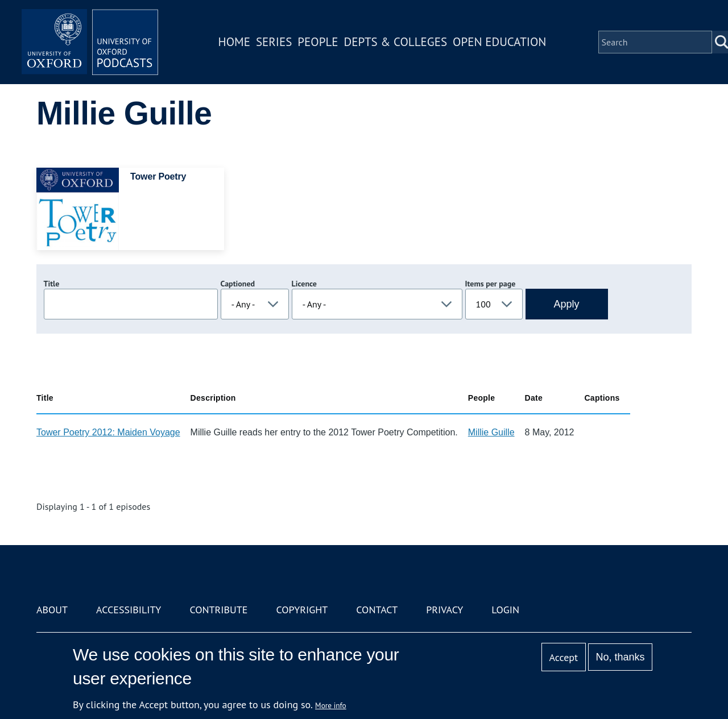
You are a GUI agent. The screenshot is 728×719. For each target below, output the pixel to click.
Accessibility (129, 610)
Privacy (444, 610)
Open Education (499, 42)
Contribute (218, 610)
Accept (563, 657)
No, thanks (620, 657)
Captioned (238, 284)
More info (331, 705)
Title (52, 284)
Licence (304, 284)
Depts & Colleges (396, 42)
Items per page (491, 284)
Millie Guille (491, 432)
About (52, 610)
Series (274, 42)
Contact (377, 610)
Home (234, 42)
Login (505, 610)
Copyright (302, 610)
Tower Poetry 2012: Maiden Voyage (108, 432)
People (318, 42)
